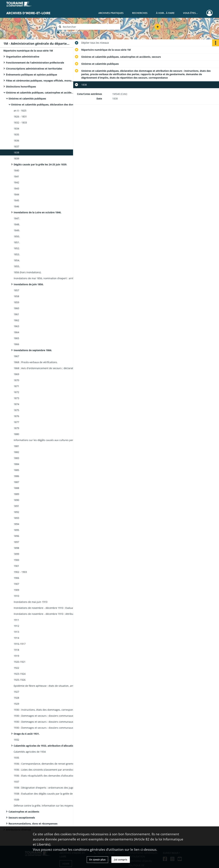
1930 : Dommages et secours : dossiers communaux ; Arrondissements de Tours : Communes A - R (48, 722)
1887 (16, 482)
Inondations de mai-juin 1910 (31, 602)
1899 (16, 554)
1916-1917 (20, 644)
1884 (16, 464)
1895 (16, 530)
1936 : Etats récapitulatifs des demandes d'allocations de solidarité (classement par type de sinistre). (48, 776)
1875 (16, 410)
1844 (16, 194)
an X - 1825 (20, 111)
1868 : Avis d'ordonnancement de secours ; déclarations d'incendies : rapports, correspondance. (48, 368)
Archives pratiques (111, 13)
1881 (16, 446)
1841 (16, 176)
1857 (16, 290)
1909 (16, 590)
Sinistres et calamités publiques (27, 99)
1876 (16, 416)
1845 (16, 200)
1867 (16, 356)
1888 (16, 488)
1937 (16, 782)
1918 (16, 650)
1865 (16, 338)
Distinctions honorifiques (21, 87)
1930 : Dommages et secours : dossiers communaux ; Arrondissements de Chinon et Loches (48, 716)
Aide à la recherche (70, 33)
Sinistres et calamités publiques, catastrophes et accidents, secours (40, 93)
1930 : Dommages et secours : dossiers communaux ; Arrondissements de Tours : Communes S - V (48, 728)
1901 (16, 566)
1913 (16, 632)
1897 (16, 542)
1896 (16, 536)
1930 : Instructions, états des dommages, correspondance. (47, 710)
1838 (16, 152)
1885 (16, 470)
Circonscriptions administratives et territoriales (34, 69)
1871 (16, 386)
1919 (16, 656)
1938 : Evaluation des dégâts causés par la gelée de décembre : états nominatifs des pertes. (48, 794)
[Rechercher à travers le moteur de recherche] (90, 27)
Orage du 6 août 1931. (27, 734)
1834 (16, 128)
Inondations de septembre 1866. (33, 350)
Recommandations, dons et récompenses (33, 824)
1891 (16, 506)
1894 (16, 524)
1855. (17, 266)
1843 (16, 188)
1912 (16, 626)
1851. (17, 242)
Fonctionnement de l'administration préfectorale (35, 63)
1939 (16, 800)
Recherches (140, 13)
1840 (16, 170)
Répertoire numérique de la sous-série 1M (28, 51)
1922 (16, 668)
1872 (16, 392)
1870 (16, 380)
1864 (16, 332)
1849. (17, 230)
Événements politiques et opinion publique (31, 75)
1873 (16, 398)
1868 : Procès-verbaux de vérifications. (36, 362)
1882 (16, 452)
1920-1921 (20, 662)
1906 (16, 578)
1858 (16, 296)
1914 (16, 638)
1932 (16, 740)
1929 (16, 704)
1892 (16, 512)
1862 (16, 320)
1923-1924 (20, 674)
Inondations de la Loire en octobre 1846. (38, 212)
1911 (16, 620)
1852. (17, 248)
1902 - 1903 (20, 572)
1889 (16, 494)
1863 (16, 326)
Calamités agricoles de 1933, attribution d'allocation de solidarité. (48, 746)
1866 (16, 344)
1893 (16, 518)
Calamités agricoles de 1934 (30, 752)
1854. (17, 260)
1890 (16, 500)
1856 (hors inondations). (28, 272)
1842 (16, 182)
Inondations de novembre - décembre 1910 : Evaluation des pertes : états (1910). (48, 608)
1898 (16, 548)
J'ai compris (121, 860)
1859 (16, 302)
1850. (17, 236)
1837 (16, 146)
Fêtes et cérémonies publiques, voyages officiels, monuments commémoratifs (40, 81)
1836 (16, 140)
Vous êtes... (190, 13)
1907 (16, 584)
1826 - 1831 (20, 117)
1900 (16, 560)
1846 (16, 206)
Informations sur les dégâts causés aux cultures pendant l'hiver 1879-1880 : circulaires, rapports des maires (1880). (48, 440)
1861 (16, 314)
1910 (16, 596)
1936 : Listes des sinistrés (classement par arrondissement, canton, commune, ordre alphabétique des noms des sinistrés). (48, 770)
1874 (16, 404)
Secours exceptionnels (22, 818)
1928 (16, 698)
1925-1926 (20, 680)
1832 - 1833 (20, 122)
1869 (16, 374)
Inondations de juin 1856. (29, 284)
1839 (16, 158)
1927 (16, 692)
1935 (16, 758)
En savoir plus (97, 860)
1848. (17, 224)
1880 (16, 434)
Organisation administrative (23, 57)
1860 (16, 308)
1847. (17, 218)
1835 (16, 134)
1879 (16, 428)
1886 (16, 476)
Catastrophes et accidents (24, 812)
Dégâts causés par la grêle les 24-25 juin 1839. (40, 164)
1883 (16, 458)
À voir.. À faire (165, 13)
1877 (16, 422)
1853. (17, 254)
